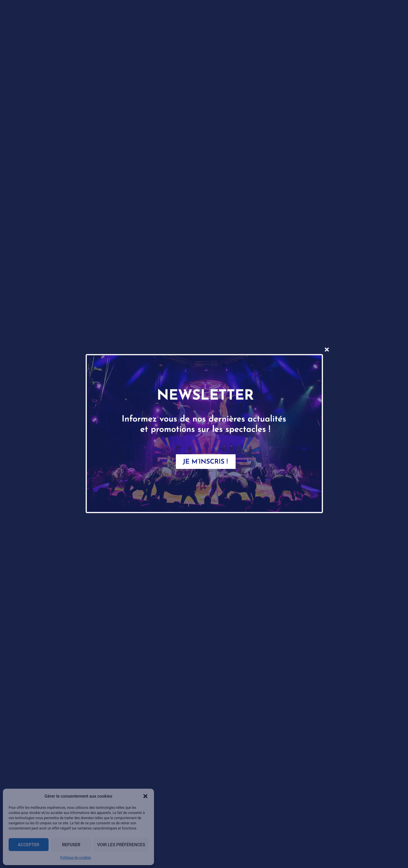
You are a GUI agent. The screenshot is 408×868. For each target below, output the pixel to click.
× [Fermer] (327, 349)
